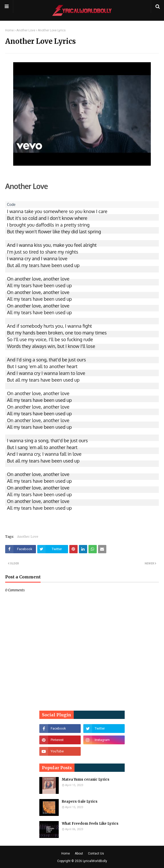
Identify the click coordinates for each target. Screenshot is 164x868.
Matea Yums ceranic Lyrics (86, 779)
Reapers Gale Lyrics (80, 801)
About (79, 853)
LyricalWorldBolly (95, 861)
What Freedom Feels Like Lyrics (90, 824)
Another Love (26, 30)
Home (9, 30)
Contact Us (96, 853)
